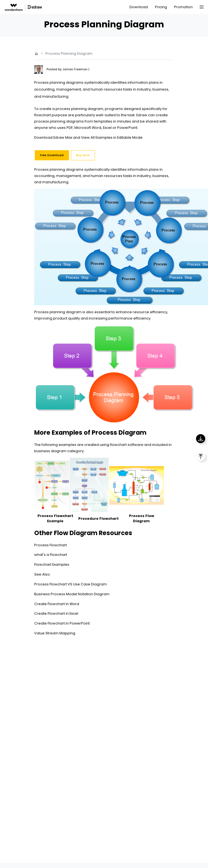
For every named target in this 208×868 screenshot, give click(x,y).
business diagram (50, 451)
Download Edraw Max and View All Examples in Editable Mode (88, 137)
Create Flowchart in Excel (56, 613)
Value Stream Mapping (55, 633)
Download (139, 7)
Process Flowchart (50, 545)
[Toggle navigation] (201, 7)
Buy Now (83, 155)
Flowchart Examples (52, 564)
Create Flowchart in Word (57, 604)
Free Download (52, 155)
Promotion (183, 7)
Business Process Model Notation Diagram (72, 594)
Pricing (161, 7)
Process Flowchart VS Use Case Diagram (70, 584)
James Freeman (75, 69)
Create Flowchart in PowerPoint (62, 623)
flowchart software (127, 445)
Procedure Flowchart (99, 519)
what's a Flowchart (51, 555)
